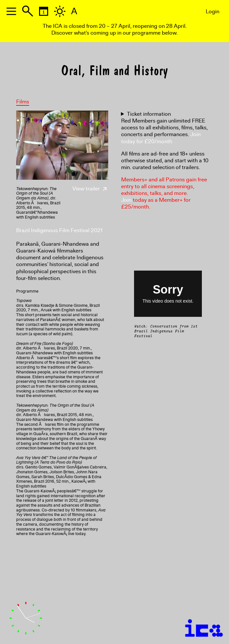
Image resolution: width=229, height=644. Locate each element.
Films (23, 102)
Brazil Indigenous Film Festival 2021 (59, 230)
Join (126, 200)
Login (213, 11)
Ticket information (149, 114)
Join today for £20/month (161, 138)
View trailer (90, 189)
